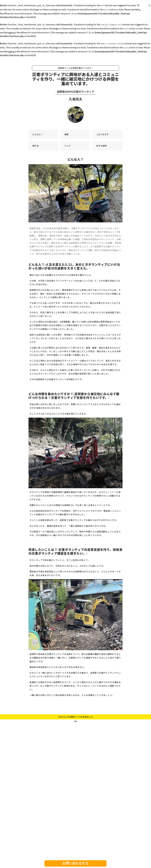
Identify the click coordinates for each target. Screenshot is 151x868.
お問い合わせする (75, 863)
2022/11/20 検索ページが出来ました (75, 714)
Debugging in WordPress (15, 31)
